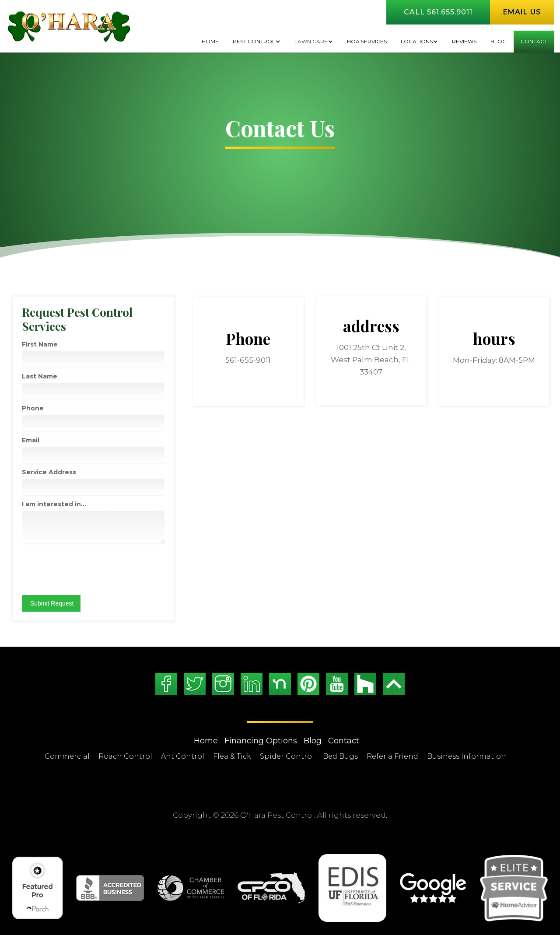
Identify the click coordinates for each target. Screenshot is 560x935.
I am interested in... (54, 504)
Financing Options (261, 741)
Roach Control (125, 756)
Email (31, 440)
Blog (313, 741)
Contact (534, 41)
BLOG (499, 41)
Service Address (49, 472)
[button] (257, 42)
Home (210, 41)
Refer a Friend (392, 756)
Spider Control (287, 756)
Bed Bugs (340, 756)
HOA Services (367, 41)
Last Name (40, 376)
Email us (522, 12)
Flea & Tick (232, 756)
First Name (40, 344)
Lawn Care (311, 41)
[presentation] (88, 569)
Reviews (464, 41)
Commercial (67, 756)
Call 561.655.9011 (438, 12)
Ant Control (183, 756)
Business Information (467, 756)
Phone (33, 408)
